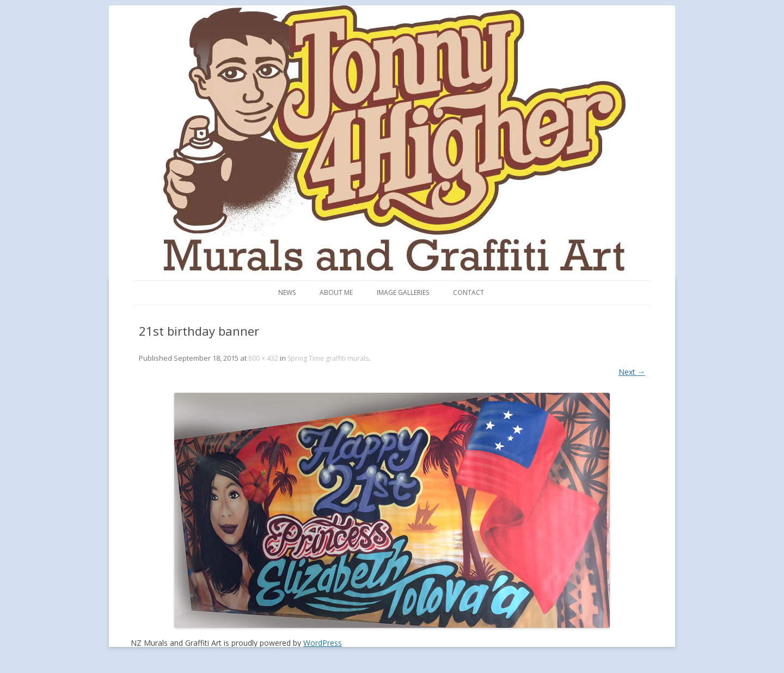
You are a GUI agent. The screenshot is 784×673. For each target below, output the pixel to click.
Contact (468, 292)
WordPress (323, 643)
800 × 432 (263, 358)
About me (336, 292)
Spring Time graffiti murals (328, 358)
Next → (632, 372)
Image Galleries (403, 292)
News (287, 292)
